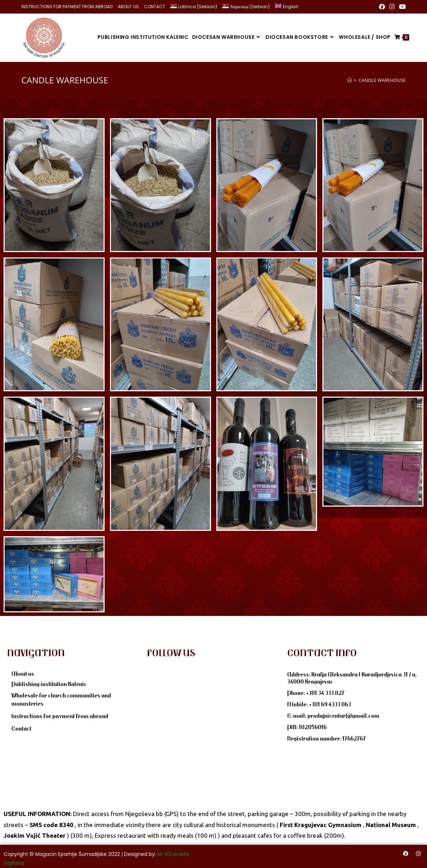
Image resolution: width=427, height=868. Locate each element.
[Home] (350, 79)
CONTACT (155, 7)
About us (23, 672)
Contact (21, 727)
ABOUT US (128, 7)
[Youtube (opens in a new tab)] (401, 7)
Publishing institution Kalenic (49, 683)
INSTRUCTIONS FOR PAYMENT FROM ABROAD (67, 7)
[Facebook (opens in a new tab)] (382, 7)
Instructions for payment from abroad (60, 715)
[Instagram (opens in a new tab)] (392, 7)
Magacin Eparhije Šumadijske (71, 853)
